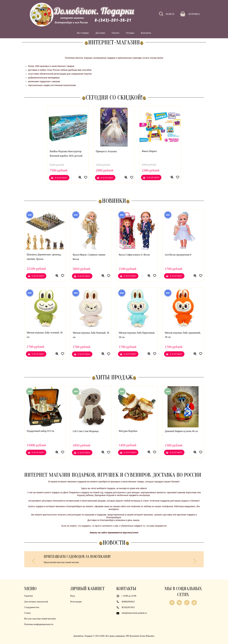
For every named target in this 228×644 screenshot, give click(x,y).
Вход (72, 596)
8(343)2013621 (128, 607)
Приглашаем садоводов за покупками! (77, 557)
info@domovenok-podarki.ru (134, 613)
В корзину (59, 178)
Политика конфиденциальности (39, 624)
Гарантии (29, 596)
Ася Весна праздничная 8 (178, 255)
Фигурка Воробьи (128, 431)
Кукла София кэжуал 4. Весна (134, 255)
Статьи (27, 613)
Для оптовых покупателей (36, 602)
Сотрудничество (32, 607)
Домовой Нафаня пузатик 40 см (181, 431)
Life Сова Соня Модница (86, 431)
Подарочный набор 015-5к (40, 431)
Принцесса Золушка (106, 151)
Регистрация (76, 602)
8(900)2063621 (128, 602)
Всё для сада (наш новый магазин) (40, 619)
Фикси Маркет (149, 151)
